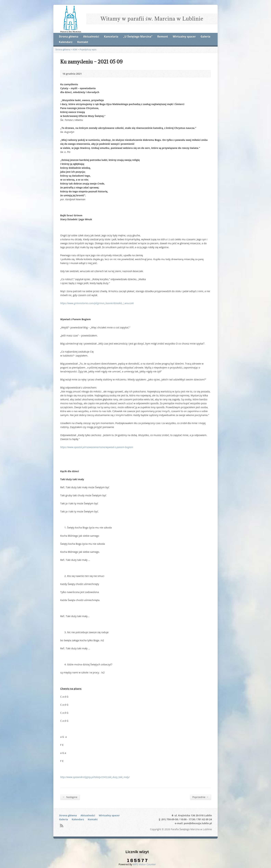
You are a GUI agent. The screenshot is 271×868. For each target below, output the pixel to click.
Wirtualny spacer (184, 36)
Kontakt (83, 42)
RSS (62, 825)
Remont (163, 36)
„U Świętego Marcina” (138, 36)
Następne (70, 797)
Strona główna (69, 36)
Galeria (205, 36)
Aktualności (91, 36)
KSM (75, 49)
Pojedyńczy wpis (88, 49)
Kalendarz (66, 42)
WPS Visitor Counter (144, 864)
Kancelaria (111, 36)
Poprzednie (200, 797)
